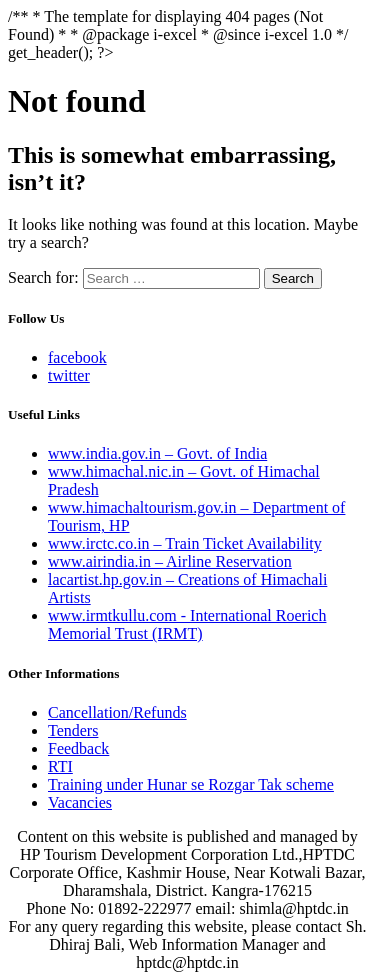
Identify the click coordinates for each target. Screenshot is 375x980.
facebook (77, 357)
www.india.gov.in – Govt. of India (157, 453)
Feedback (78, 748)
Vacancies (80, 802)
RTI (60, 766)
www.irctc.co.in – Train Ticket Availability (185, 543)
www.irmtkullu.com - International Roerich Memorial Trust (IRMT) (187, 624)
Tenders (73, 730)
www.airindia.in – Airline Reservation (170, 561)
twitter (69, 375)
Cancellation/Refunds (117, 712)
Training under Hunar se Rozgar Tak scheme (191, 784)
